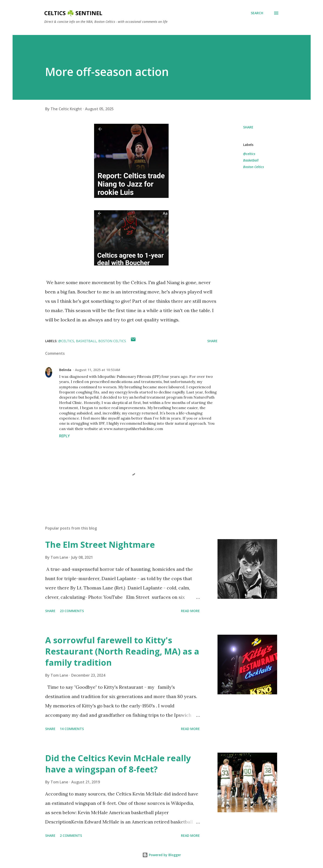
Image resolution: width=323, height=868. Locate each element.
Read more (190, 611)
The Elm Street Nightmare (100, 545)
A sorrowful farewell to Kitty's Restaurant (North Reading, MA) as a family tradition (122, 651)
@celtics (249, 154)
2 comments (71, 835)
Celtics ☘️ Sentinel (73, 13)
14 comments (72, 729)
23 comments (72, 611)
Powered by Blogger (162, 855)
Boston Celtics (253, 167)
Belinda (65, 370)
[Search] (257, 13)
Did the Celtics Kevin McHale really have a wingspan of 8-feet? (118, 764)
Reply (65, 436)
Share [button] (248, 127)
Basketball (251, 160)
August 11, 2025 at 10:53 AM (98, 370)
